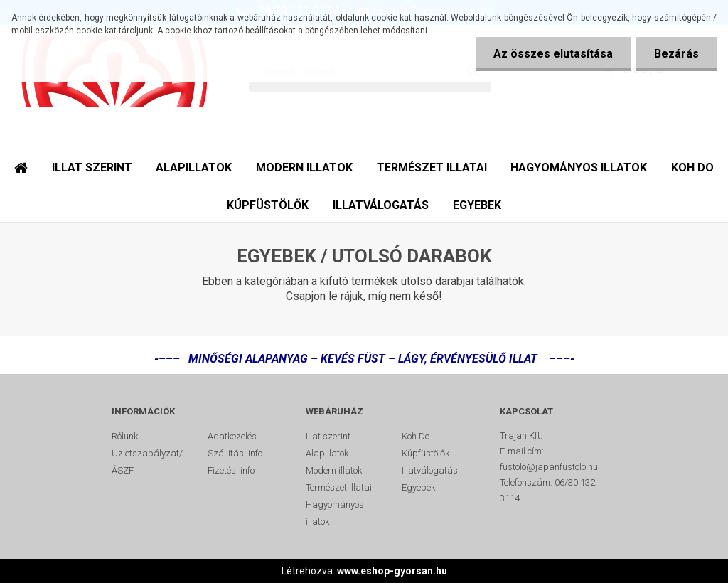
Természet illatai (339, 487)
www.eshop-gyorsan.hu (392, 571)
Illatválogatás (430, 470)
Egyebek (418, 487)
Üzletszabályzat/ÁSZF (147, 462)
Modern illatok (334, 470)
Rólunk (125, 436)
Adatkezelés (232, 436)
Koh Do (416, 436)
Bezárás (676, 54)
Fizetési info (231, 470)
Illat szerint (328, 436)
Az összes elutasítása (553, 54)
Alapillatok (327, 453)
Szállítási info (235, 453)
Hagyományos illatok (335, 513)
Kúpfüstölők (425, 453)
